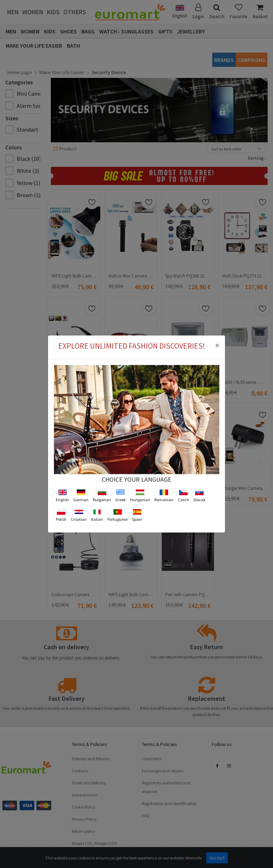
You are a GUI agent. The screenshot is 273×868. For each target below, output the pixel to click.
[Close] (217, 329)
